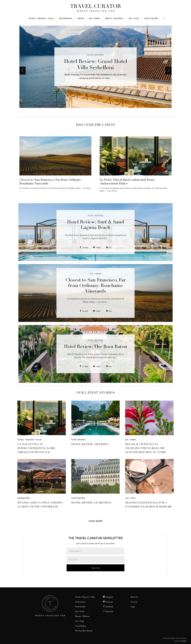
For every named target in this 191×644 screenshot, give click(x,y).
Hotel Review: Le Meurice (91, 503)
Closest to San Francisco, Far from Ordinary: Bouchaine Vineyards (95, 286)
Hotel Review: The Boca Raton (96, 347)
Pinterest (108, 602)
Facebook (108, 607)
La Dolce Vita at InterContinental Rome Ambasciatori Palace (36, 449)
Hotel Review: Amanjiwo (90, 445)
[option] (95, 67)
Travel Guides (80, 607)
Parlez (184, 641)
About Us (134, 597)
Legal (133, 607)
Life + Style (130, 498)
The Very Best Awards (84, 631)
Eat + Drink (95, 274)
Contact (134, 602)
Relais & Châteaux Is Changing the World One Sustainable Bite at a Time (146, 449)
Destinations (23, 498)
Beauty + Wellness (82, 616)
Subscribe (108, 612)
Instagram (108, 597)
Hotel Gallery (81, 626)
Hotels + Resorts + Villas (29, 440)
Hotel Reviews (95, 55)
